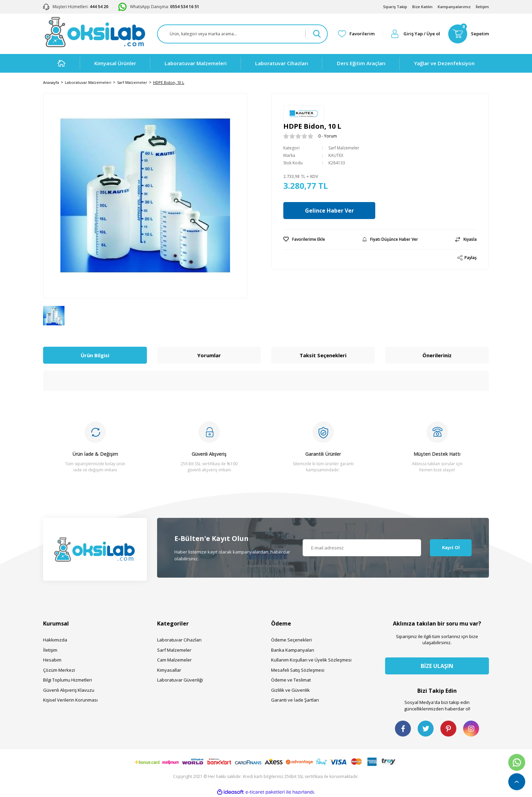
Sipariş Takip (395, 7)
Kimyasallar (169, 670)
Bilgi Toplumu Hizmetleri (68, 680)
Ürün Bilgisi (95, 355)
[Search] (242, 34)
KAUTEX (336, 155)
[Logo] (95, 32)
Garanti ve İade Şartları (295, 700)
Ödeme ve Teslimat (291, 680)
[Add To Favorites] (304, 239)
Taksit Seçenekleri (323, 355)
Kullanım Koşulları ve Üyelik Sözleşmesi (311, 660)
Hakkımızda (55, 640)
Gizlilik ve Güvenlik (290, 690)
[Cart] (469, 34)
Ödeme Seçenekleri (291, 640)
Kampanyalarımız (454, 7)
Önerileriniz (437, 355)
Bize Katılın (422, 7)
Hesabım (52, 660)
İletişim (482, 7)
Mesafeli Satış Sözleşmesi (298, 670)
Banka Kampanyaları (293, 650)
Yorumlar (209, 355)
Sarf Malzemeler (344, 148)
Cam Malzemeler (174, 660)
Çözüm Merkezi (59, 670)
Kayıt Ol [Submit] (451, 547)
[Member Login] (416, 34)
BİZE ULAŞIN (437, 666)
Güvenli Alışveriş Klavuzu (69, 690)
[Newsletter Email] (362, 548)
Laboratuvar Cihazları (179, 640)
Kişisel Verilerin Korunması (70, 700)
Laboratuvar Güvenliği (180, 680)
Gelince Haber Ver (331, 211)
